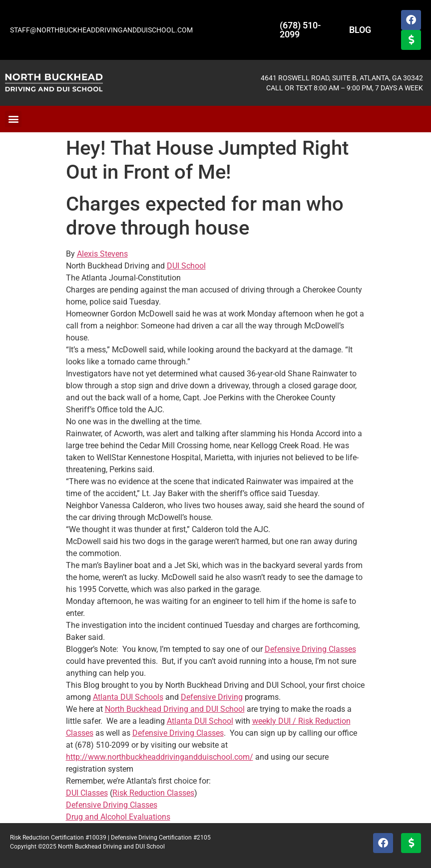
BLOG (360, 30)
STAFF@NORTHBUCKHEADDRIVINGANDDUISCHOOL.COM (101, 30)
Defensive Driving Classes (310, 649)
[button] (13, 119)
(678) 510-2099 (300, 30)
